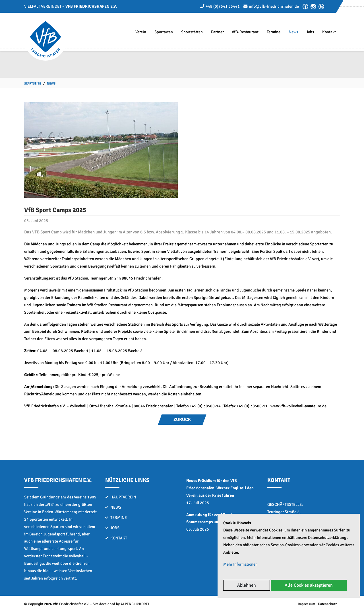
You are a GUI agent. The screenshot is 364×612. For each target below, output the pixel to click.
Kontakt (329, 32)
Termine (274, 32)
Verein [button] (141, 32)
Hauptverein (123, 497)
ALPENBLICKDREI (135, 604)
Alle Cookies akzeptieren (309, 585)
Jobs (310, 32)
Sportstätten (192, 32)
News (293, 32)
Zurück (182, 420)
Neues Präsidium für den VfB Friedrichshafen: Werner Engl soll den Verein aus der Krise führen (220, 488)
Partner (217, 32)
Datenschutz (327, 604)
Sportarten (164, 32)
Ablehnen (247, 585)
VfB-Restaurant (245, 32)
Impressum (306, 604)
